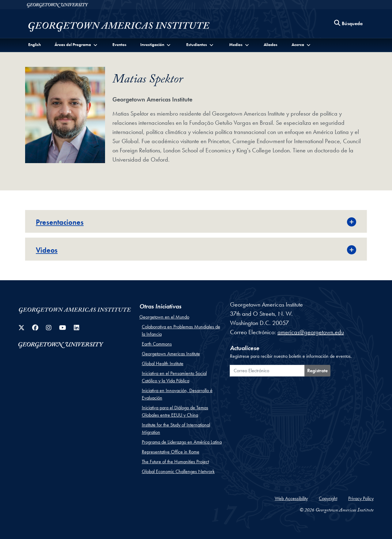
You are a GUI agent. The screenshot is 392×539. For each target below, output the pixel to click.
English (34, 44)
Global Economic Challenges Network (178, 471)
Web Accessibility (291, 498)
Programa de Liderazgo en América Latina (182, 442)
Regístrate (317, 371)
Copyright (328, 498)
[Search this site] (349, 24)
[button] (76, 45)
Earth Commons (157, 344)
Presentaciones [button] (60, 222)
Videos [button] (47, 250)
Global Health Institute (163, 363)
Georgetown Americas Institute (171, 354)
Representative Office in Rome (171, 452)
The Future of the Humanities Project (175, 462)
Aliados (271, 44)
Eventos (119, 44)
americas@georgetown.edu (311, 332)
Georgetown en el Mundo (164, 317)
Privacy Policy (361, 498)
